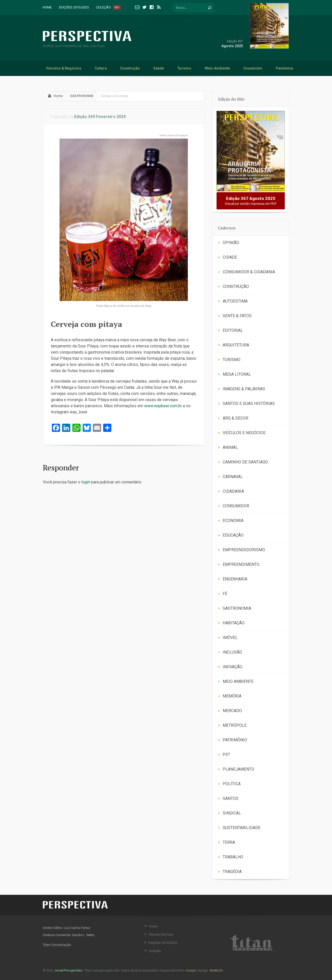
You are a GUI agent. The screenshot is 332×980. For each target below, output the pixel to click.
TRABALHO (233, 857)
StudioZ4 (216, 971)
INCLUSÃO (232, 652)
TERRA (229, 842)
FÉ (225, 594)
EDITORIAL (233, 330)
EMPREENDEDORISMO (244, 550)
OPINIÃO (231, 243)
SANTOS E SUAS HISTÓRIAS (249, 404)
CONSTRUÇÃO (236, 287)
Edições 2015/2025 (163, 943)
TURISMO (232, 360)
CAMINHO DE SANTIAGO (245, 462)
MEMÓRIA (232, 696)
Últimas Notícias (161, 934)
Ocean (191, 971)
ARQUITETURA (236, 345)
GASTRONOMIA (82, 96)
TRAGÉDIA (232, 872)
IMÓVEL (230, 638)
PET (226, 755)
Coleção (155, 951)
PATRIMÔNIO (235, 740)
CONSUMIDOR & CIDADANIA (249, 272)
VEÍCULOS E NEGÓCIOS (244, 433)
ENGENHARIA (235, 579)
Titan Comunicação (57, 945)
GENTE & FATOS (237, 316)
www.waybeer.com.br (163, 406)
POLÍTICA (232, 784)
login (86, 482)
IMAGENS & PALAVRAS (244, 389)
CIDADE (230, 257)
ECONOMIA (233, 521)
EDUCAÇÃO (233, 535)
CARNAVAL (233, 477)
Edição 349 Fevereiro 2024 (100, 117)
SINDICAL (232, 813)
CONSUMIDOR (236, 506)
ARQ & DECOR (236, 418)
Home (58, 96)
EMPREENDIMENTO (241, 564)
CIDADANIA (233, 491)
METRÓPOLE (235, 725)
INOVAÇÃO (233, 667)
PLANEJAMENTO (238, 769)
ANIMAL (230, 447)
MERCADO (232, 711)
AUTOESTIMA (235, 301)
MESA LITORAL (237, 374)
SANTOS (231, 798)
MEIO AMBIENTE (238, 681)
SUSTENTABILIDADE (242, 828)
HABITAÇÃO (234, 623)
